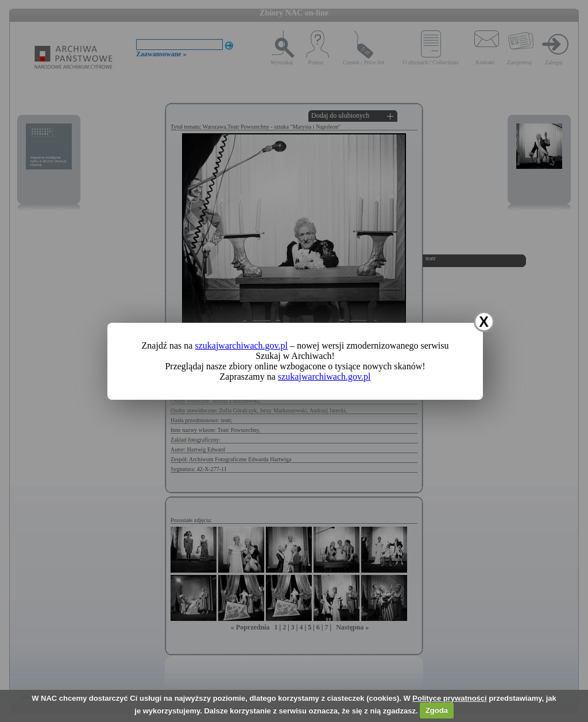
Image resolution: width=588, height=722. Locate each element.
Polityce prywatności (449, 698)
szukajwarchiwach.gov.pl (241, 345)
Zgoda (437, 710)
